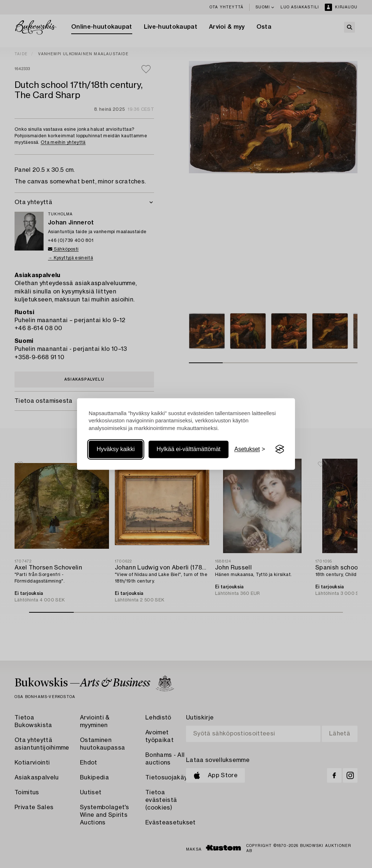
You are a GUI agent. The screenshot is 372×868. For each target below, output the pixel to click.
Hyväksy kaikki (116, 449)
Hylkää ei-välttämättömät (189, 449)
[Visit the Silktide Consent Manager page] (280, 449)
